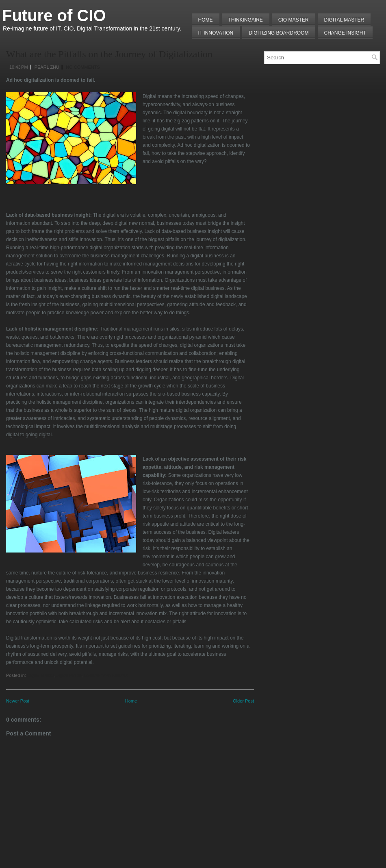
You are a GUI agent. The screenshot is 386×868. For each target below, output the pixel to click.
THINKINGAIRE (246, 20)
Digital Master (344, 20)
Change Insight (345, 33)
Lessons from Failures (106, 675)
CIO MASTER (294, 20)
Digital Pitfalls (69, 675)
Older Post (243, 701)
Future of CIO (54, 15)
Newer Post (18, 701)
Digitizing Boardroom (279, 33)
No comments (83, 67)
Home (206, 20)
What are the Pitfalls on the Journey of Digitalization (109, 54)
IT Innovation (216, 33)
